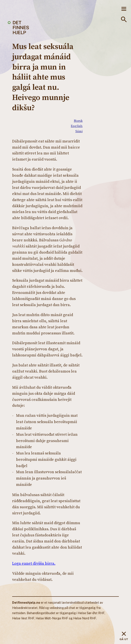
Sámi (79, 131)
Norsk (78, 121)
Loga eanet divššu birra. (34, 563)
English (77, 126)
